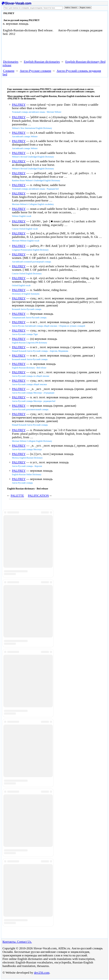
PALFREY (19, 105)
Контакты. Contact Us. (17, 942)
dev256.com (42, 973)
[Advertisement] (49, 49)
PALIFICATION (38, 496)
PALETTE (17, 496)
